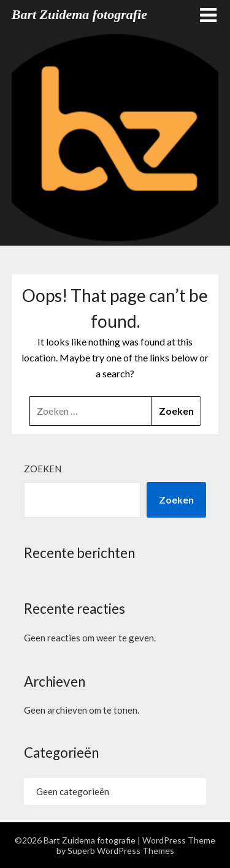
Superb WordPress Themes (121, 851)
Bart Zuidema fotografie (79, 14)
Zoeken (43, 469)
